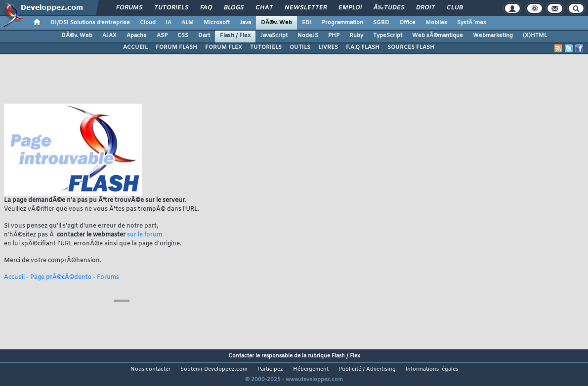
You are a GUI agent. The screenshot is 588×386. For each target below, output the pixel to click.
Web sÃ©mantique (438, 36)
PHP (334, 36)
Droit (425, 8)
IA (168, 23)
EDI (307, 23)
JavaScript (274, 36)
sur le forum (145, 235)
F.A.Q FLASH (363, 47)
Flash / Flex (235, 36)
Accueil (14, 277)
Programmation (342, 23)
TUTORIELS (266, 47)
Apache (137, 36)
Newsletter (306, 8)
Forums (129, 8)
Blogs (234, 8)
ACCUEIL (135, 47)
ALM (188, 23)
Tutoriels (171, 8)
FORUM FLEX (224, 47)
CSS (183, 36)
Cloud (148, 23)
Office (407, 23)
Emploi (350, 8)
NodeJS (308, 36)
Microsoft (217, 23)
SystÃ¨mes (472, 23)
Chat (264, 8)
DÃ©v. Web (276, 23)
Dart (204, 36)
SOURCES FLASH (411, 47)
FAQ (206, 8)
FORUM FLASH (176, 47)
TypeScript (388, 36)
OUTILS (300, 47)
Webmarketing (493, 36)
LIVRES (328, 47)
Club (455, 8)
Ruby (356, 36)
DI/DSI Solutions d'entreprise (90, 23)
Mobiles (436, 23)
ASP (162, 36)
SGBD (381, 23)
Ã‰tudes (389, 8)
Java (245, 23)
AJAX (109, 36)
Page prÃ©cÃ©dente (61, 277)
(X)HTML (535, 36)
